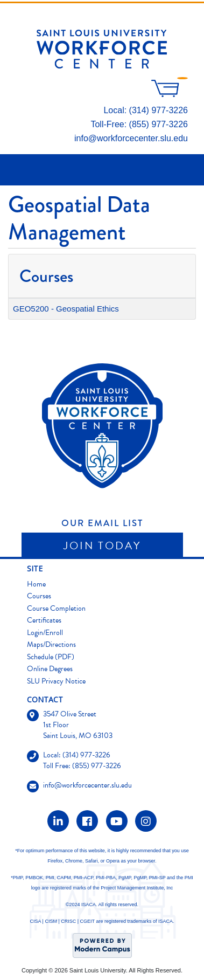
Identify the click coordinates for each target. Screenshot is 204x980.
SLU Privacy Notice (56, 681)
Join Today (102, 546)
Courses (39, 596)
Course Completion (56, 608)
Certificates (44, 620)
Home (36, 584)
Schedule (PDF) (51, 657)
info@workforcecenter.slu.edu (131, 138)
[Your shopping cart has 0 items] (170, 94)
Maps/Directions (51, 644)
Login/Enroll (45, 633)
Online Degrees (50, 669)
